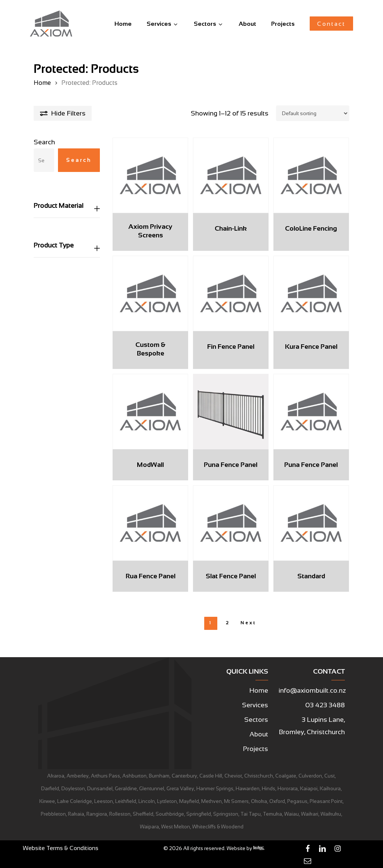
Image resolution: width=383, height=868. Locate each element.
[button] (259, 691)
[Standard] (311, 523)
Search (44, 142)
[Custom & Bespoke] (150, 293)
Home (42, 83)
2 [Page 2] (228, 623)
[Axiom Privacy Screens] (150, 175)
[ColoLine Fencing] (311, 175)
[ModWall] (150, 412)
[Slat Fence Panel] (231, 523)
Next (248, 623)
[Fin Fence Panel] (231, 293)
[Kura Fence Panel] (311, 293)
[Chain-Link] (231, 175)
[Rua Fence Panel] (150, 523)
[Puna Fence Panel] (231, 412)
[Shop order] (313, 113)
